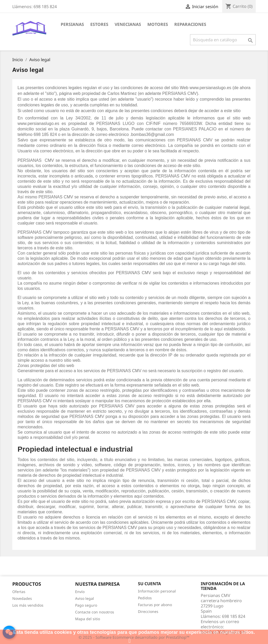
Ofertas (19, 592)
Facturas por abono (155, 605)
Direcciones (148, 611)
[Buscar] (223, 40)
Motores (158, 24)
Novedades (22, 598)
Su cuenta (149, 584)
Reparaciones (190, 24)
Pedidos (145, 598)
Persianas (72, 24)
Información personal (157, 591)
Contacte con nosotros (95, 612)
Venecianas (128, 24)
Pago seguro (86, 605)
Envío (80, 592)
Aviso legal (85, 598)
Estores (99, 24)
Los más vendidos (28, 605)
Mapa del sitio (88, 619)
